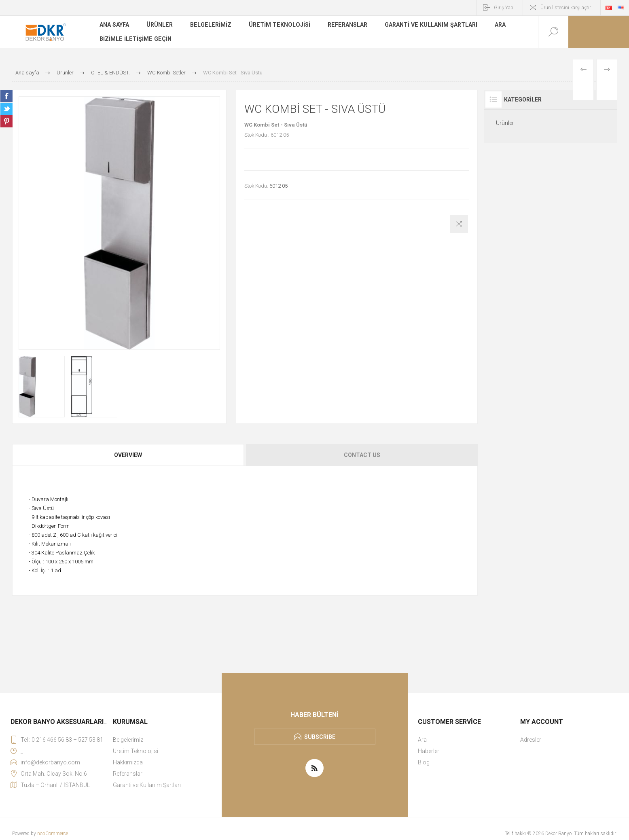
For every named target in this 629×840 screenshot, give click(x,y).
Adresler (531, 740)
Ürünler (160, 26)
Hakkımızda (128, 762)
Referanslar (345, 26)
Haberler (429, 751)
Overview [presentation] (128, 455)
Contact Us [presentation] (362, 455)
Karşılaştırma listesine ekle (459, 224)
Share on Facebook (6, 96)
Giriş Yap (504, 8)
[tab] (129, 455)
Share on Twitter (6, 109)
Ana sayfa (114, 26)
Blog (424, 762)
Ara (497, 26)
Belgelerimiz (211, 26)
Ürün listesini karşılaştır (566, 8)
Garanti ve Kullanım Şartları (428, 26)
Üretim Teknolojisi (278, 26)
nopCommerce (53, 834)
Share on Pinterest (6, 121)
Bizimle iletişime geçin (135, 38)
